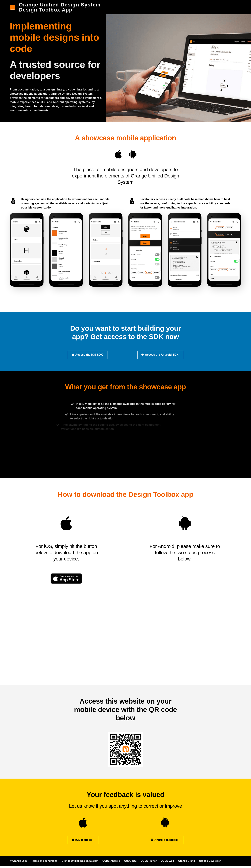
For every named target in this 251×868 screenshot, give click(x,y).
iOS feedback (82, 842)
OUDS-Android (111, 863)
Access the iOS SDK (87, 357)
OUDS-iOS (130, 863)
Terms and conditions (44, 863)
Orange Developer (210, 863)
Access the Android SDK (160, 357)
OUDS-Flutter (149, 863)
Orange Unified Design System (80, 863)
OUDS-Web (168, 863)
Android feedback (164, 842)
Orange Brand (187, 863)
